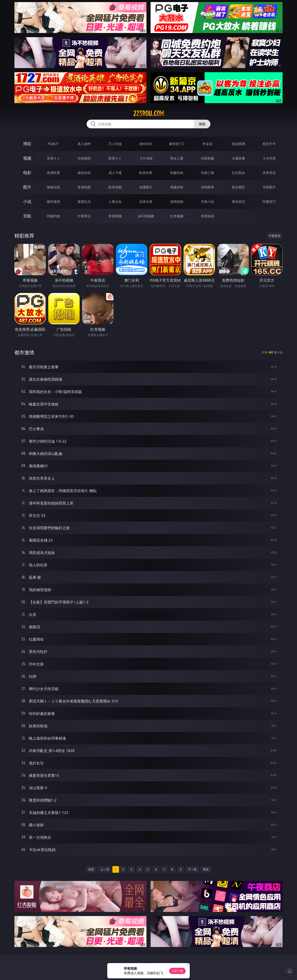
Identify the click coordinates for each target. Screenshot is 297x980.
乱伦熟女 (238, 173)
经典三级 (207, 173)
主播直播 (238, 158)
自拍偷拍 (84, 158)
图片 (27, 187)
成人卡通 (115, 173)
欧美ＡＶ (115, 158)
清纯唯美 (207, 187)
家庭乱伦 (84, 202)
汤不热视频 (146, 216)
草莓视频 (115, 216)
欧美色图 (115, 187)
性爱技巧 (269, 202)
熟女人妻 (177, 158)
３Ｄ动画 (146, 158)
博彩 (27, 144)
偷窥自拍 (53, 187)
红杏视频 (177, 216)
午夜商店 (84, 216)
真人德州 (84, 144)
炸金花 (207, 144)
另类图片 (269, 187)
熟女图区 (238, 187)
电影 (27, 173)
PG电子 (53, 144)
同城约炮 (53, 216)
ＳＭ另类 (269, 158)
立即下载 (177, 971)
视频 (27, 158)
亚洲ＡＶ (53, 158)
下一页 (192, 869)
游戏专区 (146, 144)
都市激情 (53, 202)
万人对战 (115, 144)
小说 (27, 201)
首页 (91, 869)
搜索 (202, 124)
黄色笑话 (238, 202)
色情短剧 (207, 216)
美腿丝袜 (177, 187)
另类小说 (207, 202)
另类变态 (269, 173)
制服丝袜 (177, 173)
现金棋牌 (238, 144)
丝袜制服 (207, 158)
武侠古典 (146, 202)
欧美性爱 (146, 173)
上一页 (105, 869)
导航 (27, 216)
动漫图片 (146, 187)
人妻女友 (115, 202)
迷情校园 (177, 202)
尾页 (206, 869)
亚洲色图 (84, 187)
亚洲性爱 (53, 173)
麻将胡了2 (177, 144)
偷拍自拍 (84, 173)
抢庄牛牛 (269, 144)
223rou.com (149, 113)
